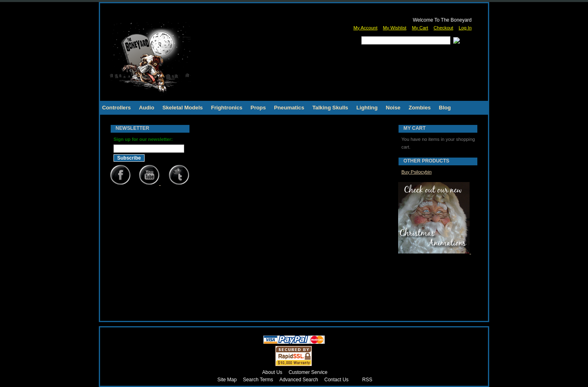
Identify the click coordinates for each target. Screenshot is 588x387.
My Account (365, 28)
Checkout (443, 28)
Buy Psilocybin (416, 172)
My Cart (420, 28)
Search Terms (258, 380)
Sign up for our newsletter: (143, 139)
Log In (465, 28)
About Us (272, 372)
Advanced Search (299, 380)
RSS (367, 380)
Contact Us (336, 380)
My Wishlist (395, 28)
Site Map (227, 380)
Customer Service (308, 372)
